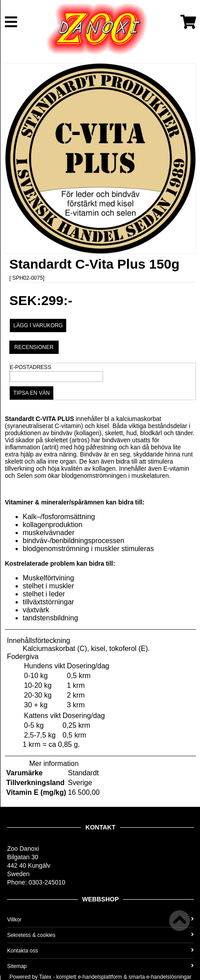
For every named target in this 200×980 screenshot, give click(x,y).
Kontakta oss (100, 951)
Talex (45, 977)
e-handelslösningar (169, 977)
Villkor (100, 920)
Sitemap (100, 966)
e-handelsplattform (100, 977)
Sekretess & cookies (100, 935)
